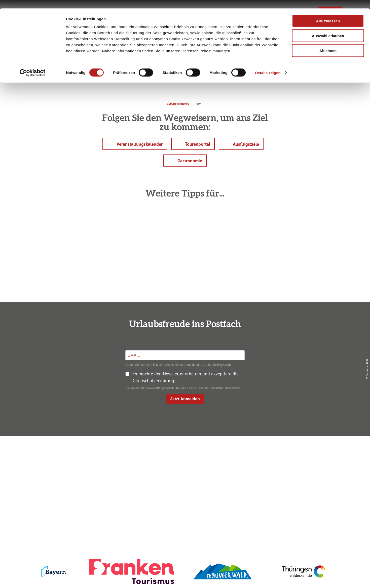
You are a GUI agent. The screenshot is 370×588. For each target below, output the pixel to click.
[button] (135, 144)
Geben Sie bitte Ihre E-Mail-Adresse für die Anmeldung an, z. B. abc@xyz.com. (178, 365)
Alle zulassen (328, 12)
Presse (289, 471)
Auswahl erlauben (328, 27)
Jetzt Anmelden (185, 399)
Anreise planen (184, 453)
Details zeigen (268, 64)
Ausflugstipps (184, 480)
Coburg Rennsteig (178, 104)
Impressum (289, 453)
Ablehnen (328, 42)
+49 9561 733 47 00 (84, 483)
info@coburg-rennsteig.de (87, 490)
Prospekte (184, 471)
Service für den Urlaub (289, 480)
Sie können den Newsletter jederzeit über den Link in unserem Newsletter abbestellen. (183, 388)
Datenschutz (289, 462)
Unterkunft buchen (184, 462)
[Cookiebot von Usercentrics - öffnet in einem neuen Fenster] (33, 64)
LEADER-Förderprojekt (289, 489)
